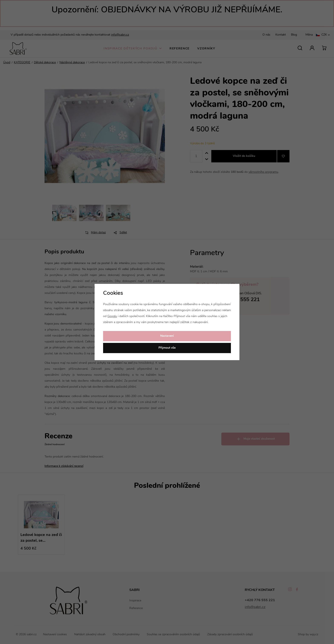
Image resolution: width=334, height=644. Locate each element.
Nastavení (167, 336)
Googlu (112, 316)
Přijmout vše (167, 348)
